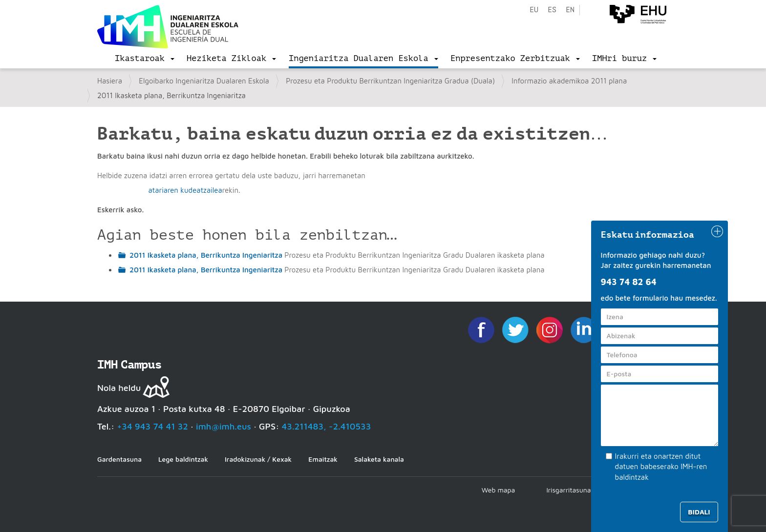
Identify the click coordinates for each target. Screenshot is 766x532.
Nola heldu (119, 388)
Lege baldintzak (183, 459)
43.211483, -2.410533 (327, 426)
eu (534, 10)
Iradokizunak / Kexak (258, 459)
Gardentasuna (119, 459)
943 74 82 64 (629, 282)
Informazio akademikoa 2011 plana (569, 81)
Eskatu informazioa (648, 235)
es (552, 10)
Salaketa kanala (379, 459)
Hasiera (110, 81)
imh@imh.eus (223, 426)
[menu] (145, 59)
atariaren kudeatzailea (185, 190)
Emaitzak (323, 459)
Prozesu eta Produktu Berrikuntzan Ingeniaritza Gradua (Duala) (390, 81)
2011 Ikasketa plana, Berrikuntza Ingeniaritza (206, 255)
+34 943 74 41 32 (152, 426)
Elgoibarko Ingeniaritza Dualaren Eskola (204, 81)
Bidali (699, 512)
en (570, 10)
